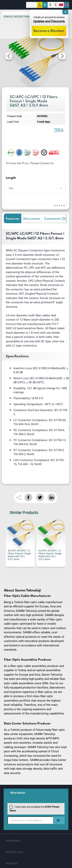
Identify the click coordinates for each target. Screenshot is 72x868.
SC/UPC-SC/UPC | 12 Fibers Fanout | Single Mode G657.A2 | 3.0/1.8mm (19, 555)
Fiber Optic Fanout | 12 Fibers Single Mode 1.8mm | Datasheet (59, 130)
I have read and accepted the (34, 809)
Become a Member (49, 31)
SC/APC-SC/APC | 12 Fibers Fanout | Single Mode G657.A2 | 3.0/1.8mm (50, 555)
